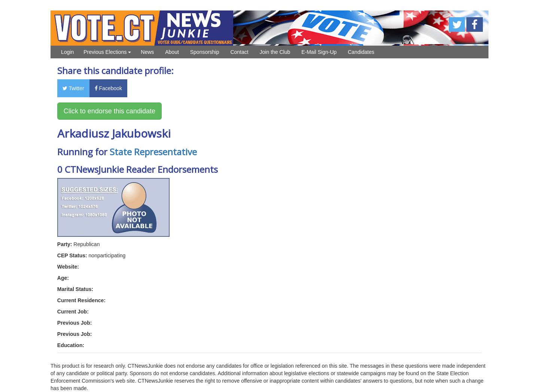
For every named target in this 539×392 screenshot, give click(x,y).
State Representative (153, 152)
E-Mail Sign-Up (319, 52)
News (147, 52)
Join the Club (275, 52)
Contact (239, 52)
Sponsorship (205, 52)
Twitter (73, 88)
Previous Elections (107, 52)
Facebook (108, 88)
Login (67, 52)
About (172, 52)
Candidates (361, 52)
